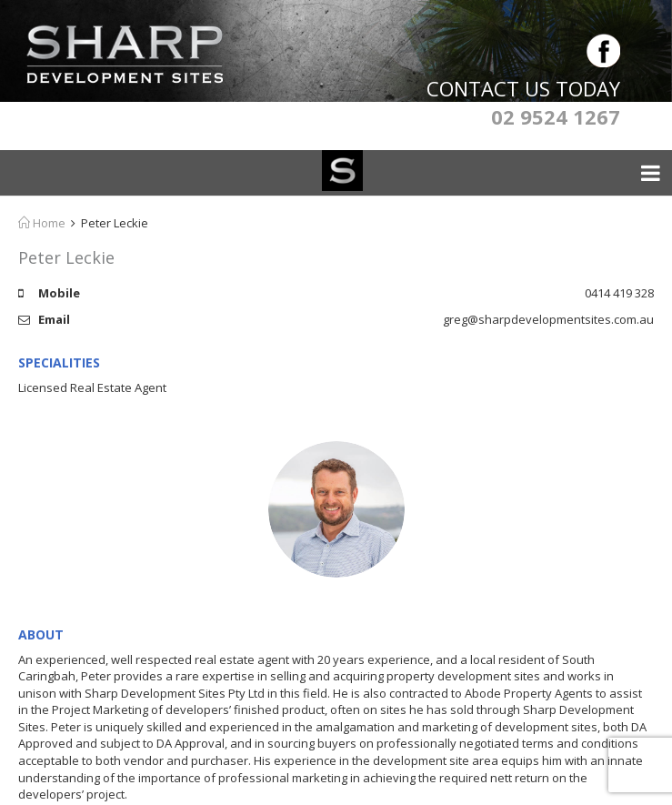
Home (42, 223)
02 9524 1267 (556, 116)
